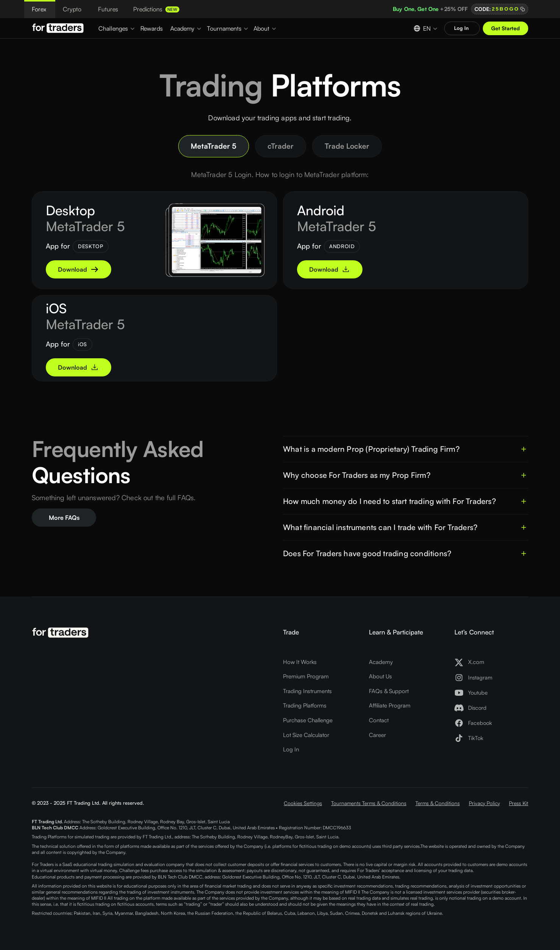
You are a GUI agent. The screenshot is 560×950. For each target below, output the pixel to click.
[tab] (214, 146)
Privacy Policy (484, 803)
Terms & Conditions (438, 803)
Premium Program (306, 676)
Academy (381, 662)
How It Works (300, 662)
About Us (380, 676)
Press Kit (519, 803)
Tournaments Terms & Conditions (369, 803)
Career (377, 735)
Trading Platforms (305, 705)
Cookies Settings (303, 803)
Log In (291, 749)
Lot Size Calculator (306, 735)
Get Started (506, 28)
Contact (379, 720)
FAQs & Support (389, 691)
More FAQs (64, 518)
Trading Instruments (307, 691)
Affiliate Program (390, 705)
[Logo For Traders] (59, 28)
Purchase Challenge (308, 720)
